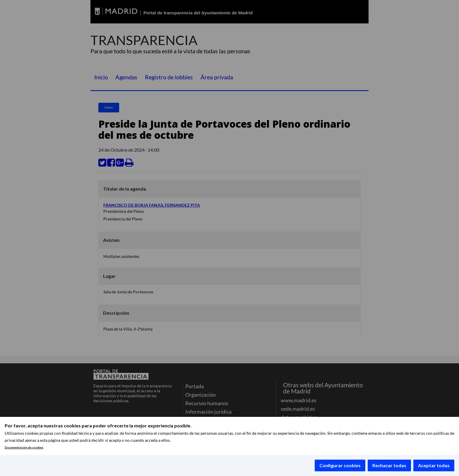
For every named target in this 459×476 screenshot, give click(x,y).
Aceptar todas (434, 465)
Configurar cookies (340, 465)
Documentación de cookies (24, 447)
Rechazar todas (389, 465)
